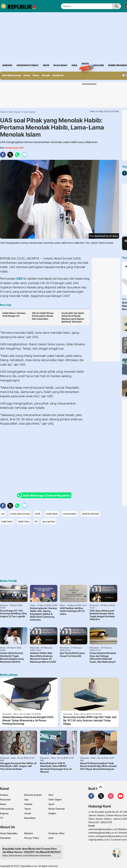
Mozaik (46, 75)
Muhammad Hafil (14, 148)
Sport (51, 804)
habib (38, 514)
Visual (28, 813)
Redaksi (29, 833)
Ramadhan (30, 818)
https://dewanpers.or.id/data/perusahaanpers (27, 855)
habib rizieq (24, 521)
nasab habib (52, 514)
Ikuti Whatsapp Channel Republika (44, 495)
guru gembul (49, 521)
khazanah (60, 65)
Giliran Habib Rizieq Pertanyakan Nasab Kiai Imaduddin (43, 316)
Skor (51, 795)
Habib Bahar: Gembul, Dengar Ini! (14, 314)
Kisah (27, 75)
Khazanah (5, 799)
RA (36, 521)
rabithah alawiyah (90, 514)
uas (3, 514)
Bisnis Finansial (56, 809)
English (52, 813)
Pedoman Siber (56, 833)
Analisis (28, 804)
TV (2, 818)
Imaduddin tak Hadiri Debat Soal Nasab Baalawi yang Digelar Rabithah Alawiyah (73, 317)
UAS (19, 279)
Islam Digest (15, 112)
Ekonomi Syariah (28, 65)
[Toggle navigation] (3, 6)
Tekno (28, 809)
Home (3, 112)
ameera (7, 65)
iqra (74, 65)
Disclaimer (5, 838)
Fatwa (36, 75)
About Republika (9, 833)
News (85, 64)
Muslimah (58, 75)
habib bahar (7, 521)
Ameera (4, 795)
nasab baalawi (70, 514)
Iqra (26, 799)
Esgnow (4, 813)
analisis (98, 65)
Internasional (7, 809)
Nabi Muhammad (11, 75)
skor (46, 65)
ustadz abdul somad (20, 514)
